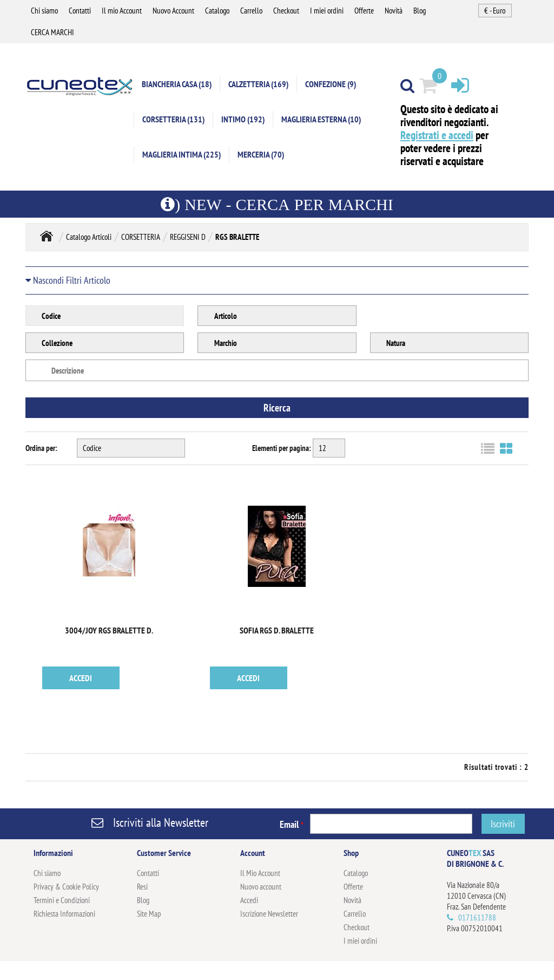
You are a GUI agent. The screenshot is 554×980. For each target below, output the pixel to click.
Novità (394, 11)
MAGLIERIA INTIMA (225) (182, 154)
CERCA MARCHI (52, 32)
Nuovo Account (173, 11)
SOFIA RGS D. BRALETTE (277, 630)
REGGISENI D (188, 237)
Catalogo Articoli (89, 237)
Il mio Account (122, 11)
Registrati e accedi (437, 135)
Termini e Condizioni (62, 900)
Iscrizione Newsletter (269, 914)
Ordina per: (41, 448)
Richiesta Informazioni (64, 914)
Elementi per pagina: (282, 448)
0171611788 (477, 917)
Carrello (251, 11)
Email (292, 824)
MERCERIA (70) (261, 154)
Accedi (249, 900)
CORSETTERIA (141, 237)
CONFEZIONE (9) (331, 84)
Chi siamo (44, 11)
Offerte (364, 11)
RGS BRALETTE (237, 237)
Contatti (80, 11)
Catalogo (217, 11)
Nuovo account (261, 887)
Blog (420, 11)
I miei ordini (327, 11)
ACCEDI (81, 678)
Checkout (286, 11)
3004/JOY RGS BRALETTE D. (109, 630)
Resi (142, 887)
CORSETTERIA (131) (173, 119)
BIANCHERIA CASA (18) (177, 84)
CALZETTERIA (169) (258, 84)
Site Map (149, 914)
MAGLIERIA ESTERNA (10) (321, 119)
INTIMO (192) (243, 119)
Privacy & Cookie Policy (66, 887)
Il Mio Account (260, 873)
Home (47, 236)
